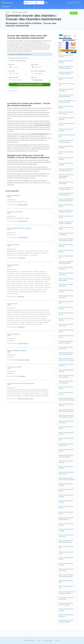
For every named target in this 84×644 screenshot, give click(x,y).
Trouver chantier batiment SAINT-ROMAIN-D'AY (66, 519)
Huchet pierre (21, 327)
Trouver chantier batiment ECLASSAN (66, 564)
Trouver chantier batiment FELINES (66, 336)
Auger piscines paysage (23, 360)
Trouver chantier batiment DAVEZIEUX (66, 130)
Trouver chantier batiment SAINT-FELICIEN (66, 445)
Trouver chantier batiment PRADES (66, 490)
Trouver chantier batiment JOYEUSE (66, 314)
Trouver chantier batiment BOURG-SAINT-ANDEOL (66, 96)
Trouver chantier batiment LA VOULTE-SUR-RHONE (67, 101)
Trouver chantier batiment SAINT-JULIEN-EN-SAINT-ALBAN (67, 399)
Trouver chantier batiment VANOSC (66, 558)
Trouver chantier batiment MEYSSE (66, 388)
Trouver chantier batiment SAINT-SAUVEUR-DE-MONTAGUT (67, 479)
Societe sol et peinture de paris (25, 399)
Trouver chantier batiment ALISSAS (66, 393)
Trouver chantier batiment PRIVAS (66, 79)
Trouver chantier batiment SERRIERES (66, 496)
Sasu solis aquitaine (22, 237)
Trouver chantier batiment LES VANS (67, 136)
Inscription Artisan (74, 3)
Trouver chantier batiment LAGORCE (66, 610)
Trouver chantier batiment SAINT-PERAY (66, 90)
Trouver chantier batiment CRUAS (66, 153)
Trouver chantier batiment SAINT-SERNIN (66, 348)
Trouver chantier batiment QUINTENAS (66, 365)
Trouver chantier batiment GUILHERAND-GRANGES (66, 67)
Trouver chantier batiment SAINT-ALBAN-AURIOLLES (66, 541)
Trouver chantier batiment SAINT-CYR (66, 405)
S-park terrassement (23, 343)
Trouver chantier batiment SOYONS (66, 251)
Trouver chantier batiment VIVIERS (66, 107)
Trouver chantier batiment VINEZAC (66, 428)
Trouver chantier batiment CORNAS (66, 206)
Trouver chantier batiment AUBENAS (66, 62)
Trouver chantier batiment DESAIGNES (66, 462)
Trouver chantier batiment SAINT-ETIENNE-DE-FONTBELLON (66, 176)
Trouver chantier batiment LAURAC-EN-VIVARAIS (66, 621)
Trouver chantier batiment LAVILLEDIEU (66, 268)
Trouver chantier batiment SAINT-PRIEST (66, 422)
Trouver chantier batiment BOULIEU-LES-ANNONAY (66, 223)
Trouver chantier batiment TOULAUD (66, 291)
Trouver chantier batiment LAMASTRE (66, 164)
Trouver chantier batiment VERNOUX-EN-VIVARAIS (66, 262)
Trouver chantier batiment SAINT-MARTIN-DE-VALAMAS (66, 416)
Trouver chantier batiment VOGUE (66, 581)
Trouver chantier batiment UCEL (66, 257)
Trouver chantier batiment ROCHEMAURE (66, 234)
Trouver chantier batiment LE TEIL (67, 84)
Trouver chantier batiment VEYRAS (66, 331)
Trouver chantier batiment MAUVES (66, 450)
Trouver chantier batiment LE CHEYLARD (67, 119)
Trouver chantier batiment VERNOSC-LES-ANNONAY (66, 211)
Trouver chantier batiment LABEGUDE (66, 371)
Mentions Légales (48, 641)
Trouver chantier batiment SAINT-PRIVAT (66, 325)
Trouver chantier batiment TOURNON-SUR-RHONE (66, 73)
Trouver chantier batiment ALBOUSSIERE (66, 598)
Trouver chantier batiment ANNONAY (66, 56)
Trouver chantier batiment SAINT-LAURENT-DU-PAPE (66, 354)
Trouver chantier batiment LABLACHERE (66, 274)
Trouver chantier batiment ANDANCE (66, 484)
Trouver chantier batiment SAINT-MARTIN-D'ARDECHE (66, 576)
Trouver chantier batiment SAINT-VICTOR (66, 570)
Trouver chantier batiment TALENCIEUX (66, 615)
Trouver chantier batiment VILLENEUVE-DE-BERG (66, 141)
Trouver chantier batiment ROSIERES (66, 502)
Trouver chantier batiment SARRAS (66, 228)
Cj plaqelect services (23, 221)
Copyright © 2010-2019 (29, 641)
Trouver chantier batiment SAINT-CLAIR (66, 536)
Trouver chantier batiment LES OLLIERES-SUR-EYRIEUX (67, 593)
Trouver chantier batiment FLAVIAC (66, 507)
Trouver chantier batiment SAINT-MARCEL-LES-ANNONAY (67, 410)
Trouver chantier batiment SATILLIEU (66, 308)
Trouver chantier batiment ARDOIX (66, 513)
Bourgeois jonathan (22, 205)
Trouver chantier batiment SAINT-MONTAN (66, 280)
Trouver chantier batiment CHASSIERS (66, 530)
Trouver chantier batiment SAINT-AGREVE (66, 183)
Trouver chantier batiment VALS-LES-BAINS (66, 113)
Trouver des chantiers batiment (20, 12)
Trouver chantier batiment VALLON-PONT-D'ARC (66, 194)
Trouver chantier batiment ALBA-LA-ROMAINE (66, 376)
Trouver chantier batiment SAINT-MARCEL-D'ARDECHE (66, 200)
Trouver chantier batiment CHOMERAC (66, 147)
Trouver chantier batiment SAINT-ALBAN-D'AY (66, 382)
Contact (57, 641)
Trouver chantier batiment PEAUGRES (66, 245)
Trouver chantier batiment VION (66, 587)
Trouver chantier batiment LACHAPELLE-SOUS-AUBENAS (66, 359)
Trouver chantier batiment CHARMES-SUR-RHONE (66, 188)
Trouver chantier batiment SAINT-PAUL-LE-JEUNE (66, 604)
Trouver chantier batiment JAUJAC (66, 439)
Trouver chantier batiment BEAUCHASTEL (66, 297)
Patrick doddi (21, 297)
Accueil (7, 12)
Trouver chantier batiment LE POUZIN (67, 124)
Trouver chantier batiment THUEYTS (66, 433)
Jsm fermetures (21, 376)
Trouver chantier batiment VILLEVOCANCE (66, 473)
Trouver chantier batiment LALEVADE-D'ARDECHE (66, 456)
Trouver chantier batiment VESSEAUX (66, 319)
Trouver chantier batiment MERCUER (66, 467)
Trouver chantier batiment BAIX (66, 547)
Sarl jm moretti (21, 258)
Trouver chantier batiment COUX (66, 302)
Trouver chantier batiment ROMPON (66, 524)
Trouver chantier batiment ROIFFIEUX (66, 158)
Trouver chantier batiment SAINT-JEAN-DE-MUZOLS (66, 170)
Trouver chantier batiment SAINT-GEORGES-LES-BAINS (66, 240)
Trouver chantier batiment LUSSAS (66, 553)
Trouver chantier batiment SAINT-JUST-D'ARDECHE (66, 342)
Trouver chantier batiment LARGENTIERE (66, 285)
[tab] (30, 196)
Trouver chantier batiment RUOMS (66, 217)
